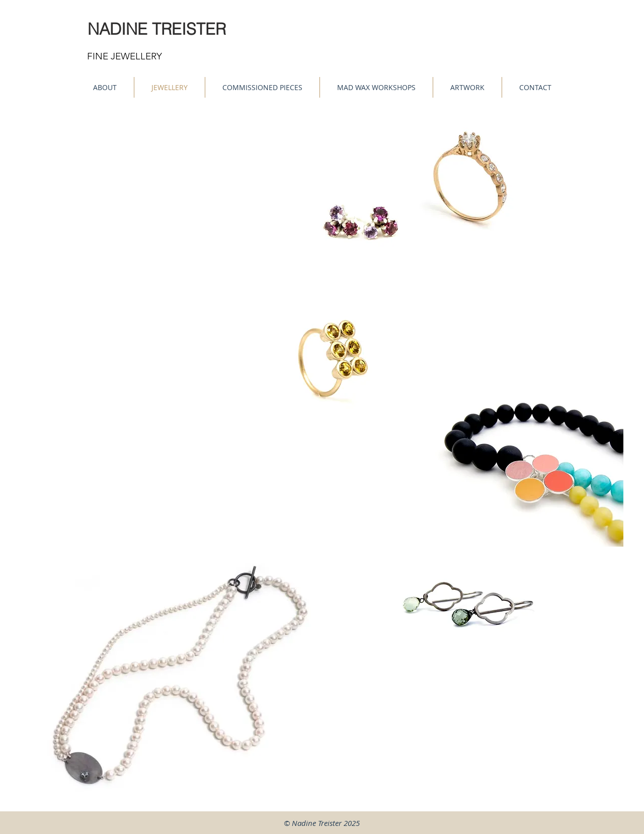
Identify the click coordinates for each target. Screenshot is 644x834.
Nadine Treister (317, 823)
